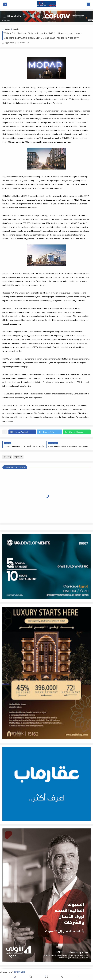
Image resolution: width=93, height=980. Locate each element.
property (16, 29)
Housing (7, 29)
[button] (22, 432)
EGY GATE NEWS (19, 972)
